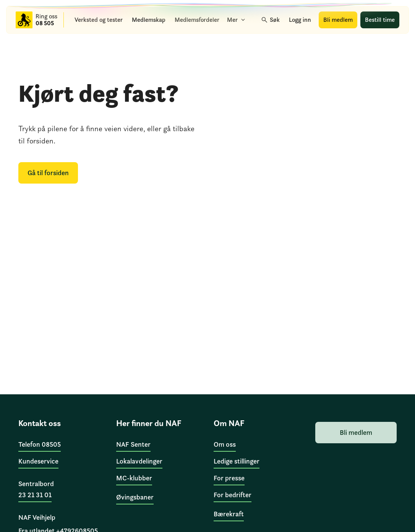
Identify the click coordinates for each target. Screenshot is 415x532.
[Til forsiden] (24, 20)
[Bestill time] (380, 20)
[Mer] (236, 20)
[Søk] (271, 20)
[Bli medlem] (338, 20)
